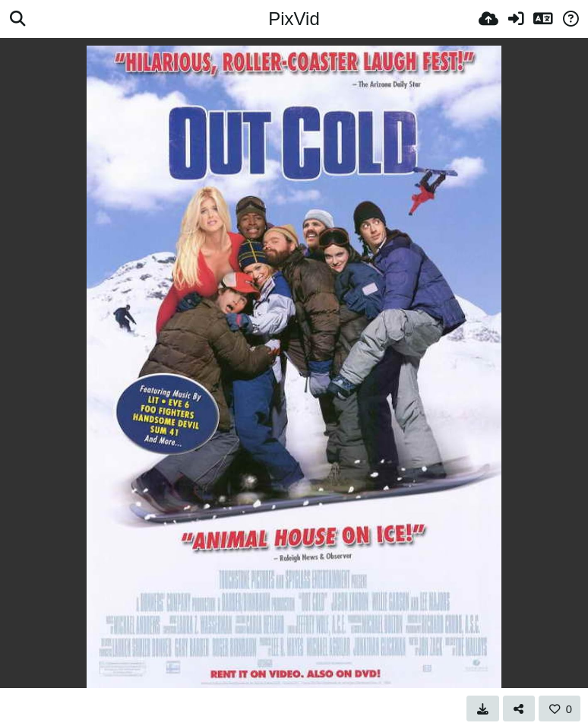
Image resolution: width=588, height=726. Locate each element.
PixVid (294, 19)
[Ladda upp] (488, 19)
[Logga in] (516, 19)
